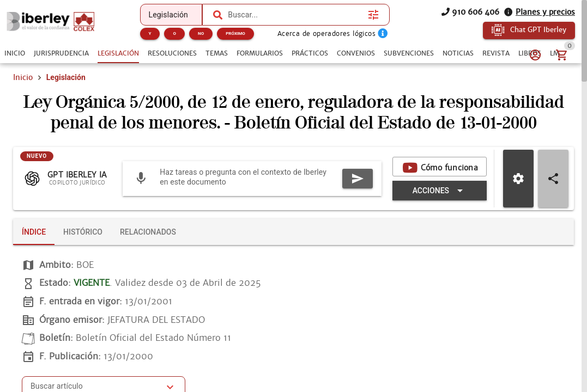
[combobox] (295, 15)
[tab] (15, 53)
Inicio (23, 77)
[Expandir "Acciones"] (440, 191)
